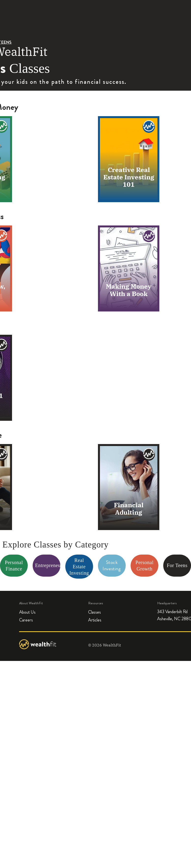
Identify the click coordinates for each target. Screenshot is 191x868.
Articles (95, 620)
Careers (26, 620)
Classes (95, 612)
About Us (27, 612)
